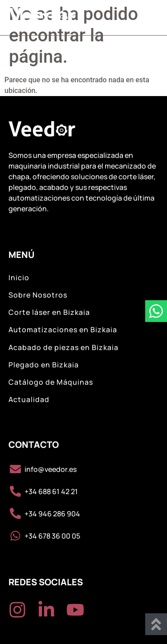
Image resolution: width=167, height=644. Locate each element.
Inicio (19, 278)
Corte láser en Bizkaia (49, 312)
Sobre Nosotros (38, 295)
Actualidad (29, 400)
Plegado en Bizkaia (44, 365)
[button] (148, 18)
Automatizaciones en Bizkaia (63, 330)
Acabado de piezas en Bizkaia (63, 348)
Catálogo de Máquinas (51, 382)
